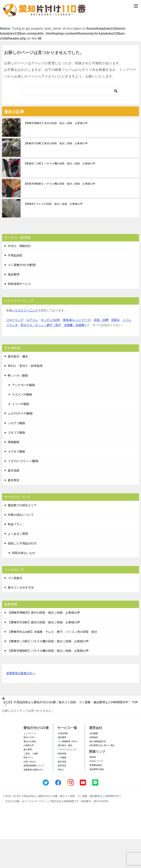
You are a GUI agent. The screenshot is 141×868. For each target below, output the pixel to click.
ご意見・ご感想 (31, 782)
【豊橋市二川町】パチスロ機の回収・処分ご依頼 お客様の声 (59, 192)
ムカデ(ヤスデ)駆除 (20, 442)
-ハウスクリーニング (67, 778)
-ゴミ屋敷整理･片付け (67, 770)
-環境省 (92, 786)
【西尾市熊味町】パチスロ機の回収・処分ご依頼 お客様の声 (59, 213)
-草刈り (61, 798)
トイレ (127, 349)
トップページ (30, 762)
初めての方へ (30, 766)
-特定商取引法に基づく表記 (102, 774)
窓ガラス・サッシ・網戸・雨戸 (41, 354)
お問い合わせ (30, 790)
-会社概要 (93, 762)
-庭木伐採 (62, 790)
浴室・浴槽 (101, 349)
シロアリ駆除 (16, 452)
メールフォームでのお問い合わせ (71, 43)
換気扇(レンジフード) (77, 349)
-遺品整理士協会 (97, 798)
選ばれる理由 (30, 770)
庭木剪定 (14, 509)
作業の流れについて (21, 544)
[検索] (70, 120)
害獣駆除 (14, 471)
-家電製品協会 (96, 794)
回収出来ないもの (23, 582)
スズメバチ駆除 (22, 423)
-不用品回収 (63, 762)
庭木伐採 (14, 500)
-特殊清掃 (62, 782)
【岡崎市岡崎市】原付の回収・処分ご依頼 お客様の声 (56, 152)
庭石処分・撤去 (18, 385)
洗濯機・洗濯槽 (74, 354)
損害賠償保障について (34, 795)
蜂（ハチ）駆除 (18, 404)
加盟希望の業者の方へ (21, 702)
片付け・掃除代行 (19, 275)
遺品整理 (14, 303)
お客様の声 (29, 774)
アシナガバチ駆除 (23, 414)
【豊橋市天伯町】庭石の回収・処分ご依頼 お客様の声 (56, 172)
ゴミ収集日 (15, 607)
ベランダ (12, 354)
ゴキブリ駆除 (16, 461)
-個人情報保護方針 (98, 770)
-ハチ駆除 (62, 787)
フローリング (15, 349)
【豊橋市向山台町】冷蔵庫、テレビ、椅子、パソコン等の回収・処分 (53, 661)
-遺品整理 (62, 766)
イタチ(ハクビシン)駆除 (23, 490)
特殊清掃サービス (19, 313)
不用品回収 (15, 284)
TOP (70, 731)
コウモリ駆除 (16, 480)
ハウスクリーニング (25, 339)
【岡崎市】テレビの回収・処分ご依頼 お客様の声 (53, 233)
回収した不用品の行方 (22, 572)
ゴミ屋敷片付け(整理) (22, 294)
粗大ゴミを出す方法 (21, 616)
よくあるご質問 (18, 563)
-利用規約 (93, 766)
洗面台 (115, 349)
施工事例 (28, 778)
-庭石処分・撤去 (65, 774)
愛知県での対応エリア (22, 534)
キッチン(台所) (50, 349)
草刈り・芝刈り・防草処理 (25, 395)
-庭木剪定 (62, 795)
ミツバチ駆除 (21, 433)
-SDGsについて (96, 790)
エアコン (32, 349)
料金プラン (15, 553)
